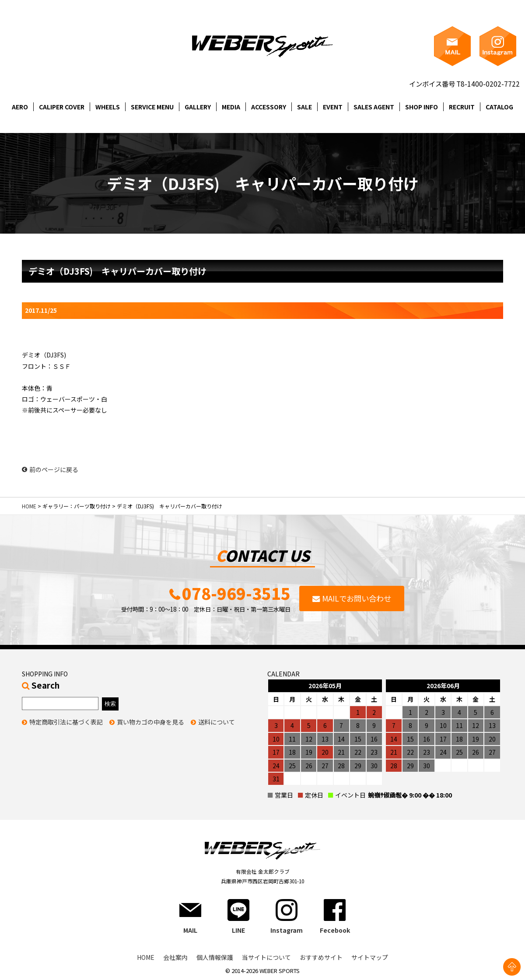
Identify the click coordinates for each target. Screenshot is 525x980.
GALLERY (198, 107)
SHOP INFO (422, 107)
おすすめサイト (321, 957)
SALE (304, 107)
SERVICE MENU (152, 107)
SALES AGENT (374, 107)
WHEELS (108, 107)
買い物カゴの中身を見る (150, 722)
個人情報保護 (215, 957)
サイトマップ (370, 957)
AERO (20, 107)
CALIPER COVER (62, 107)
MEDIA (231, 107)
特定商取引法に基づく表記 (66, 722)
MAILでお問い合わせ (357, 598)
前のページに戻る (50, 469)
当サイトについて (266, 957)
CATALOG (499, 107)
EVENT (333, 107)
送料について (217, 722)
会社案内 (175, 957)
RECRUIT (462, 107)
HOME (29, 506)
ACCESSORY (269, 107)
